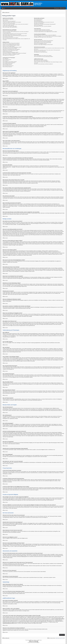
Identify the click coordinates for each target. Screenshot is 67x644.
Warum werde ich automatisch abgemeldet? (10, 26)
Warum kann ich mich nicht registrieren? (9, 21)
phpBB (30, 640)
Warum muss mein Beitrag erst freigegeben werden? (11, 54)
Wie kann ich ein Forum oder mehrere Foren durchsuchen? (44, 41)
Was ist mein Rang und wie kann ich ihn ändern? (10, 38)
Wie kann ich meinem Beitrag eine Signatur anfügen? (11, 45)
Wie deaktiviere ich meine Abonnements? (41, 52)
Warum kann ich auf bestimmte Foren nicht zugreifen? (11, 49)
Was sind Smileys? (6, 61)
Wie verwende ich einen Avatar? (8, 37)
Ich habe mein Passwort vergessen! (8, 25)
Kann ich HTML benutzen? (7, 60)
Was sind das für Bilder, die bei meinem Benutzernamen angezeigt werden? (15, 36)
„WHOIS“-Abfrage (19, 618)
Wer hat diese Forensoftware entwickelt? (41, 60)
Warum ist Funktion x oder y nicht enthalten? (41, 61)
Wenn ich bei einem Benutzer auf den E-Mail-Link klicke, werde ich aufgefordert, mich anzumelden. (16, 39)
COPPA (60, 99)
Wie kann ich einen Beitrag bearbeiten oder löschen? (11, 44)
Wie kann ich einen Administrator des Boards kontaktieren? (44, 64)
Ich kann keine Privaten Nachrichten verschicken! (42, 30)
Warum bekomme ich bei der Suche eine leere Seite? (43, 43)
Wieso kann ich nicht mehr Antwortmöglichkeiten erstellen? (12, 47)
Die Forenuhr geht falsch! (7, 33)
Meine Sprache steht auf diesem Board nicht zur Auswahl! (12, 35)
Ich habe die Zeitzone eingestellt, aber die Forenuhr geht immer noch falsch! (15, 34)
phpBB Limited (22, 183)
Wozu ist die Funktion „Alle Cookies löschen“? (10, 27)
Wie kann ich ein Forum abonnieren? (40, 51)
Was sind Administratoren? (38, 19)
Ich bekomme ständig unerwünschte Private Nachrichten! (43, 31)
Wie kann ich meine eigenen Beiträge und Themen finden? (43, 45)
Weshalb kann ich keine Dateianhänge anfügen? (10, 50)
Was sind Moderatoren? (38, 20)
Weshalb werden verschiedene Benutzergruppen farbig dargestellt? (45, 24)
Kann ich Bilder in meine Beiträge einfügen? (10, 62)
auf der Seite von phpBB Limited (46, 603)
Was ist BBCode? (5, 59)
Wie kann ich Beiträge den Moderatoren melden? (11, 52)
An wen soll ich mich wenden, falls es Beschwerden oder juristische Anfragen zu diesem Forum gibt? (48, 62)
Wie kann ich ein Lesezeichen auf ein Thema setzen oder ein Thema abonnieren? (47, 50)
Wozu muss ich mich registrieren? (8, 19)
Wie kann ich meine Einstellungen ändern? (10, 31)
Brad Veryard (36, 641)
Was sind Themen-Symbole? (7, 67)
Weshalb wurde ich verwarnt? (7, 51)
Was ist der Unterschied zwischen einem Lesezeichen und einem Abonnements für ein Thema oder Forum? (49, 49)
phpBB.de (30, 183)
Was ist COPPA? (5, 20)
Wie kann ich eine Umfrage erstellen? (9, 46)
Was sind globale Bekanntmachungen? (9, 63)
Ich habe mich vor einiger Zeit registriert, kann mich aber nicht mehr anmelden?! (15, 24)
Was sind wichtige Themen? (7, 65)
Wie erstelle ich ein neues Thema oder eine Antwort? (11, 43)
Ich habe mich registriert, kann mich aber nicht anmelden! (12, 22)
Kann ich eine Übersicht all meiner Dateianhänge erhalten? (43, 57)
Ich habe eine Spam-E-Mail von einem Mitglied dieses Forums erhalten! (46, 32)
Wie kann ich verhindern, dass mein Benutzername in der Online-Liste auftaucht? (16, 32)
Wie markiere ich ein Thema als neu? (9, 55)
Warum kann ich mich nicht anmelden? (9, 23)
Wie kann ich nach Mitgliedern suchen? (40, 44)
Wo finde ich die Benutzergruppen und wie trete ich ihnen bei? (44, 22)
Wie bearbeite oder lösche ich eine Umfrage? (10, 48)
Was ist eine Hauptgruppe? (38, 25)
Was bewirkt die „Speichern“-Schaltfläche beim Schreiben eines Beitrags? (14, 53)
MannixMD (36, 642)
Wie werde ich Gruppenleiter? (39, 23)
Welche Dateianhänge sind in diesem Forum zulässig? (43, 56)
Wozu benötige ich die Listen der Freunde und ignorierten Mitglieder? (45, 35)
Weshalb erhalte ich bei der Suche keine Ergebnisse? (43, 42)
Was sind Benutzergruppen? (39, 21)
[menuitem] (3, 8)
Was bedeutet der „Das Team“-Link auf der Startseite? (43, 26)
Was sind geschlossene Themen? (8, 66)
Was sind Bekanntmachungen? (8, 64)
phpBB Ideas (52, 610)
